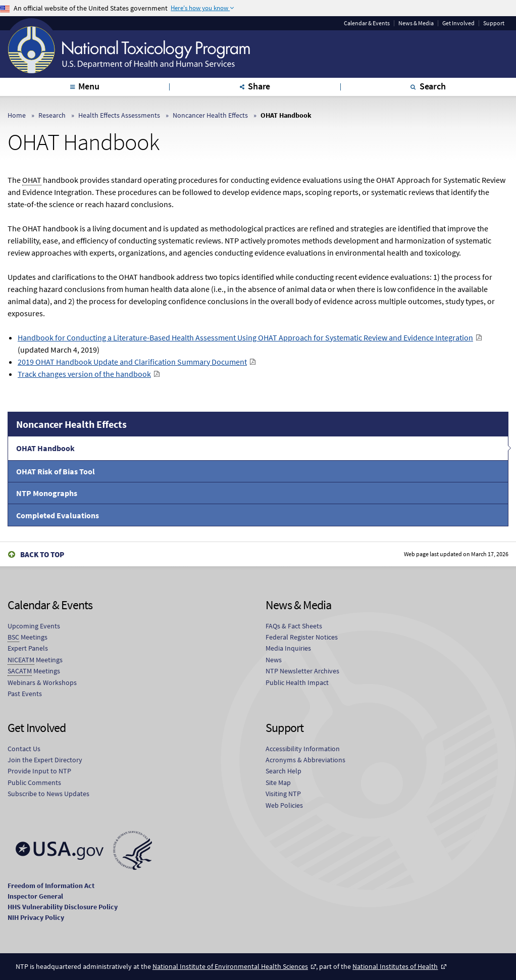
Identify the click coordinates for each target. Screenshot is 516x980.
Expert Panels (28, 648)
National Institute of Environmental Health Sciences (230, 966)
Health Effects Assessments (119, 115)
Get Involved (458, 23)
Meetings (28, 637)
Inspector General (35, 896)
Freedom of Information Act (51, 886)
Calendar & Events (367, 23)
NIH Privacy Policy (36, 917)
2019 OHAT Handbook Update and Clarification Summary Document (132, 362)
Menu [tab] (89, 86)
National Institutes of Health (395, 966)
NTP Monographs (47, 493)
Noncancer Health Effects (210, 115)
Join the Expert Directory (45, 760)
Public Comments (34, 782)
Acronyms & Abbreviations (305, 760)
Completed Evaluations (58, 515)
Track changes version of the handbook (84, 374)
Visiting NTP (283, 794)
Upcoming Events (34, 626)
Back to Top (42, 554)
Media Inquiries (288, 648)
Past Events (25, 694)
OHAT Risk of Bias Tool (56, 471)
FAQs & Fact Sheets (294, 626)
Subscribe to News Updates (48, 794)
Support (494, 23)
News (274, 660)
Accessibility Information (303, 749)
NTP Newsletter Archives (302, 671)
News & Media (416, 23)
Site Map (278, 782)
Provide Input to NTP (39, 771)
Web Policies (284, 805)
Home (17, 115)
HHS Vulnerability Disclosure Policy (63, 907)
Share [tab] (259, 86)
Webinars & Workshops (42, 682)
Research (52, 115)
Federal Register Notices (302, 637)
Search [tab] (433, 86)
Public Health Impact (297, 682)
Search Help (283, 771)
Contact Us (24, 749)
